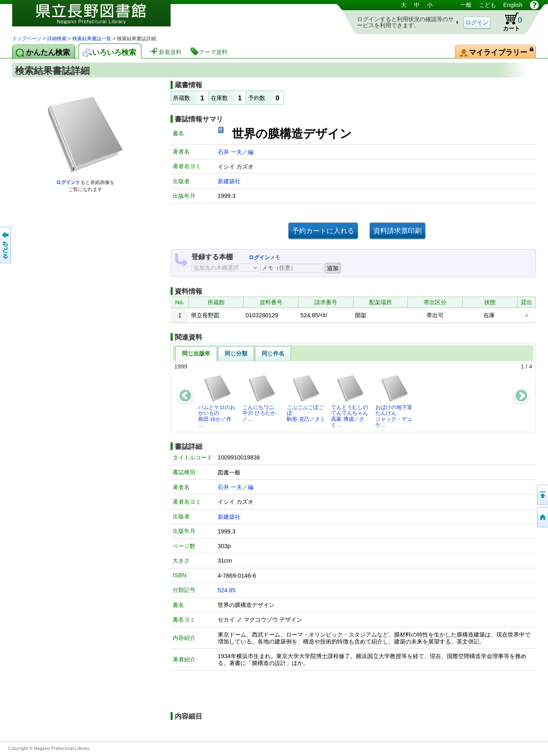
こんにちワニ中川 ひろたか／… (259, 398)
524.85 (227, 590)
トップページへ (542, 517)
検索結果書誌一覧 (92, 39)
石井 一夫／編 (236, 152)
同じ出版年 (196, 353)
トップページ (27, 39)
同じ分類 (236, 353)
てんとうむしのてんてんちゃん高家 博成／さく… (350, 401)
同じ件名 (273, 353)
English (513, 5)
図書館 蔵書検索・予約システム (97, 17)
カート (509, 22)
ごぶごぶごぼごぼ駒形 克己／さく (306, 398)
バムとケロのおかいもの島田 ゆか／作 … (217, 401)
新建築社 (229, 181)
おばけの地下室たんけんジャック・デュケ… (394, 401)
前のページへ (6, 245)
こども (487, 5)
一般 (466, 5)
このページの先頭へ (542, 495)
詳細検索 (57, 39)
